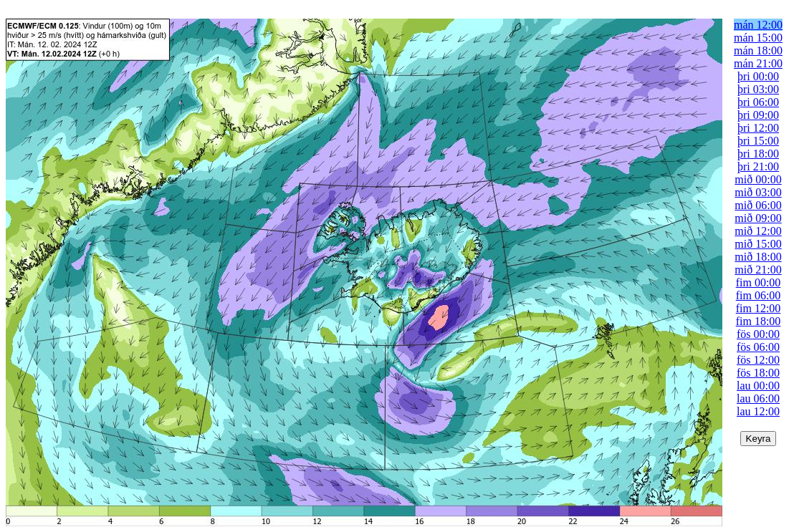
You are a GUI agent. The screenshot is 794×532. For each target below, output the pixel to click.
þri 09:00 (758, 115)
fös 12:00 (758, 360)
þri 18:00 (758, 154)
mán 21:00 (758, 63)
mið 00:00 (758, 179)
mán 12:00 (758, 25)
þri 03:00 (758, 89)
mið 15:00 (758, 244)
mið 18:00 (758, 257)
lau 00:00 (758, 386)
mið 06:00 (758, 205)
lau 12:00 (758, 411)
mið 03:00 (758, 192)
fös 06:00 (758, 347)
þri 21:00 (758, 166)
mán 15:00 (758, 38)
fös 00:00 (758, 334)
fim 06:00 (759, 295)
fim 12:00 (759, 308)
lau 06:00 (758, 398)
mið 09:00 (758, 218)
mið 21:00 (758, 270)
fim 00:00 (759, 282)
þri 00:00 (758, 76)
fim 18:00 (759, 321)
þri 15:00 (758, 141)
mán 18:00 (758, 50)
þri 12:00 (758, 128)
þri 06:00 (758, 102)
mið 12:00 (758, 231)
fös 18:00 (758, 373)
